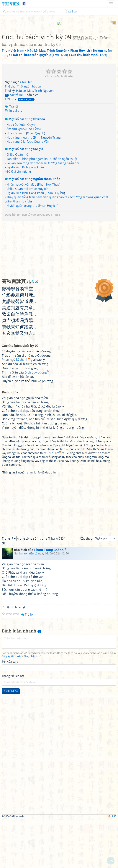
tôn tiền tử (24, 263)
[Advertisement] (59, 47)
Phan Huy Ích (39, 237)
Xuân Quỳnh (28, 173)
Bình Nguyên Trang (47, 186)
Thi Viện (11, 4)
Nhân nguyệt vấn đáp (21, 233)
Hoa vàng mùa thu (19, 186)
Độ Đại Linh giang (19, 220)
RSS (112, 865)
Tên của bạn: (10, 710)
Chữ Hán (26, 131)
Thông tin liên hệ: (13, 724)
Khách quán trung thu (22, 254)
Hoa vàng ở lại (16, 190)
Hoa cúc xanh (16, 182)
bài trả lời (14, 143)
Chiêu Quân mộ (17, 203)
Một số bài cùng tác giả (24, 198)
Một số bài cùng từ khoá (25, 168)
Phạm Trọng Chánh (50, 598)
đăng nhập (29, 705)
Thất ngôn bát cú (29, 135)
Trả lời (14, 155)
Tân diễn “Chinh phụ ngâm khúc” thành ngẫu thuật (42, 207)
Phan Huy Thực (49, 233)
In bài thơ (16, 159)
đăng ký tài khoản (12, 705)
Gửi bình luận (11, 740)
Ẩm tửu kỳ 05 (16, 177)
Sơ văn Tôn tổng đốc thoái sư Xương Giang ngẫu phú (43, 212)
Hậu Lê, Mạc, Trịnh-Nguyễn (35, 139)
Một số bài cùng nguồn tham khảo (33, 228)
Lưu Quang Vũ (38, 190)
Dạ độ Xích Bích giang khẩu (25, 216)
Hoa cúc (12, 173)
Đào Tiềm (33, 177)
